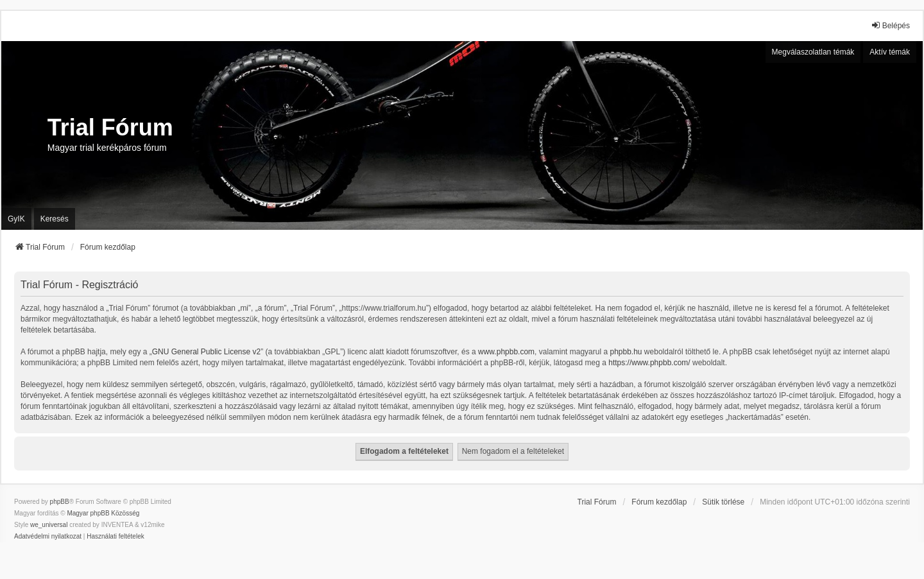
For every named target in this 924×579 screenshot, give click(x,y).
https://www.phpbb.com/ (649, 363)
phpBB (60, 502)
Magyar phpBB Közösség (103, 513)
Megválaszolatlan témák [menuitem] (813, 52)
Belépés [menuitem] (890, 25)
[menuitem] (48, 537)
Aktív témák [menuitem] (890, 52)
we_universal (49, 525)
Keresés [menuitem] (55, 219)
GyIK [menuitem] (16, 219)
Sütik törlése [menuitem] (723, 502)
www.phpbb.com (506, 352)
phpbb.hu (626, 352)
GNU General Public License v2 (206, 352)
